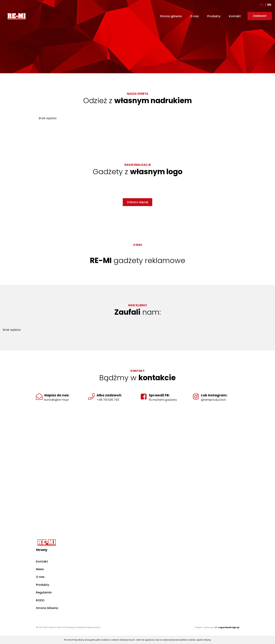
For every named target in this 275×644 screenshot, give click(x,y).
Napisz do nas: (57, 395)
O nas (194, 16)
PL (262, 5)
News (40, 569)
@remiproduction (214, 400)
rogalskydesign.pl (229, 627)
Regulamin (44, 592)
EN (269, 5)
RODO (40, 600)
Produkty (214, 16)
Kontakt (235, 16)
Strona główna (171, 16)
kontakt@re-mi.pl (56, 400)
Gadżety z (138, 172)
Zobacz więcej (137, 202)
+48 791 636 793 (108, 400)
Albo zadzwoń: (109, 395)
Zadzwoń (260, 16)
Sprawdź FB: (159, 395)
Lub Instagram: (214, 395)
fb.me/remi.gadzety (163, 400)
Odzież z (137, 101)
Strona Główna (47, 608)
